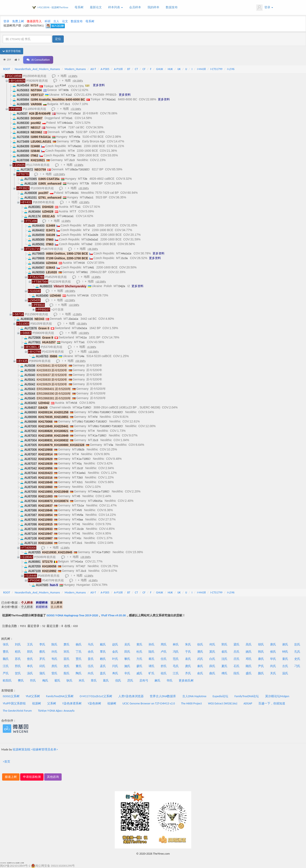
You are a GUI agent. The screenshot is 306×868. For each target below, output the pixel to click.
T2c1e (80, 506)
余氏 (91, 652)
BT (129, 69)
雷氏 (54, 673)
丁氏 (79, 652)
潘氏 (200, 652)
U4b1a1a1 (68, 216)
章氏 (94, 681)
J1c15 (91, 226)
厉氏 (130, 681)
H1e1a (79, 562)
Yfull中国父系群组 (14, 703)
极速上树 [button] (11, 777)
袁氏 (188, 659)
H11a (84, 338)
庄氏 (237, 659)
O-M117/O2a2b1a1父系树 (96, 696)
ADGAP (248, 703)
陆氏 (152, 652)
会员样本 (135, 7)
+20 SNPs (84, 188)
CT (136, 69)
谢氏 (285, 644)
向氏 (91, 673)
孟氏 (103, 666)
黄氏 (139, 644)
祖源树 (37, 703)
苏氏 (18, 659)
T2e (73, 156)
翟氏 (57, 681)
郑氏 (30, 652)
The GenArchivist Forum (17, 711)
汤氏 (30, 673)
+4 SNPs (73, 76)
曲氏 (212, 673)
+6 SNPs (92, 347)
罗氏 (42, 659)
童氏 (285, 659)
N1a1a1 (111, 100)
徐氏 (200, 644)
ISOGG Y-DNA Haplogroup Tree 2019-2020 (72, 615)
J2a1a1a (73, 319)
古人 (56, 21)
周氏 (164, 644)
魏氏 (6, 659)
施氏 (127, 666)
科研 (48, 21)
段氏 (237, 673)
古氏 (285, 666)
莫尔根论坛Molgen (277, 696)
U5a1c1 (89, 198)
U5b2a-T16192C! (80, 170)
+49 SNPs (70, 291)
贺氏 (18, 673)
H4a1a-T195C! (101, 492)
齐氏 (188, 673)
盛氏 (249, 673)
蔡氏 (42, 652)
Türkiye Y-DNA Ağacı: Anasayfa (56, 711)
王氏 (30, 644)
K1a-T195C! (84, 408)
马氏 (91, 644)
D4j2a (122, 286)
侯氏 (273, 652)
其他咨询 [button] (53, 777)
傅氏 (224, 673)
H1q (79, 464)
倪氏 (118, 681)
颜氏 (261, 673)
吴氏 (127, 644)
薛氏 (212, 666)
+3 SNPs (79, 165)
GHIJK (160, 69)
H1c (79, 538)
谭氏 (152, 666)
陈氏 (54, 644)
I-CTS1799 (216, 69)
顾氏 (249, 666)
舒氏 (164, 666)
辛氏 (127, 673)
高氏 (249, 644)
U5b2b (70, 132)
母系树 (79, 7)
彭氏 (297, 644)
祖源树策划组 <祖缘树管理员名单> (35, 750)
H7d (95, 417)
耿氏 (69, 681)
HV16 (82, 263)
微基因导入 (34, 21)
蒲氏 (42, 673)
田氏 (127, 652)
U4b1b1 (74, 193)
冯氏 (176, 652)
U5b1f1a (97, 501)
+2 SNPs (66, 221)
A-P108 (118, 69)
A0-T (93, 69)
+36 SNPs (93, 249)
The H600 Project (191, 703)
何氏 (212, 644)
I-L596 (231, 69)
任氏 (164, 659)
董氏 (79, 666)
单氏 (30, 666)
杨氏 (79, 644)
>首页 (6, 762)
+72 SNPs (76, 109)
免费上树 (18, 21)
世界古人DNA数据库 (163, 696)
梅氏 (45, 681)
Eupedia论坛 (220, 696)
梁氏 (237, 644)
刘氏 (18, 644)
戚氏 (139, 673)
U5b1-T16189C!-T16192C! (108, 412)
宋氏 (67, 652)
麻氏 (157, 681)
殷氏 (67, 673)
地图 (64, 76)
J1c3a (124, 258)
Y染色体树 (94, 703)
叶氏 (115, 659)
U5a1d (77, 114)
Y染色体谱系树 (72, 703)
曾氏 (30, 659)
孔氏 (297, 652)
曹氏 (6, 652)
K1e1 (69, 118)
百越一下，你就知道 (272, 703)
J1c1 (67, 104)
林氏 (176, 644)
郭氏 (224, 644)
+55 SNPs (82, 324)
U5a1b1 (77, 146)
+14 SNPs (74, 305)
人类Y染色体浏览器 (131, 696)
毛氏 (176, 666)
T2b (78, 142)
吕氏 (237, 652)
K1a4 (63, 85)
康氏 (261, 659)
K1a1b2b (93, 235)
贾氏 (79, 659)
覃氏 (103, 652)
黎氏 (127, 659)
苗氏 (67, 659)
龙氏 (67, 666)
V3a (111, 445)
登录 (265, 8)
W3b (66, 90)
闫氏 (115, 666)
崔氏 (224, 652)
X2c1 (80, 482)
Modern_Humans (75, 69)
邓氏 (249, 659)
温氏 (285, 673)
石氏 (237, 666)
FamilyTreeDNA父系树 (60, 696)
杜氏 (139, 652)
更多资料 (99, 85)
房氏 (54, 666)
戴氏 (103, 644)
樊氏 (21, 681)
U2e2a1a (82, 328)
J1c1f (80, 468)
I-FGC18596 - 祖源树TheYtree (53, 7)
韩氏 (261, 652)
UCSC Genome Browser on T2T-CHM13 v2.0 (149, 703)
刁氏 (297, 666)
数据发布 (172, 7)
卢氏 (164, 652)
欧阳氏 (7, 681)
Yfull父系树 (33, 696)
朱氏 (188, 644)
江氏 (176, 673)
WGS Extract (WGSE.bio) (223, 703)
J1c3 (72, 160)
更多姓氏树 (186, 681)
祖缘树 (112, 703)
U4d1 (91, 268)
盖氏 (103, 673)
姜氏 (91, 659)
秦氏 (200, 666)
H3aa (80, 520)
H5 (78, 496)
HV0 (79, 510)
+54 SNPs (78, 81)
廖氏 (139, 666)
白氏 (212, 659)
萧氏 (67, 644)
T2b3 (80, 478)
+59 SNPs (81, 361)
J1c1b (80, 529)
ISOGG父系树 (11, 696)
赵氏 (115, 644)
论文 (65, 21)
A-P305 (105, 69)
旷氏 (152, 673)
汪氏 (6, 666)
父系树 (52, 703)
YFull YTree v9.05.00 (113, 615)
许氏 (54, 652)
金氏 (115, 652)
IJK (179, 69)
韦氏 (54, 659)
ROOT (7, 69)
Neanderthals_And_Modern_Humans (37, 69)
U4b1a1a (67, 123)
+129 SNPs (60, 174)
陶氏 (79, 673)
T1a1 (77, 207)
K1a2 (69, 95)
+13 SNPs (70, 300)
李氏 (42, 644)
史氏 (297, 659)
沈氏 (224, 659)
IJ (186, 69)
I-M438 (201, 69)
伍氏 (91, 666)
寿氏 (115, 673)
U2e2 (89, 244)
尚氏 (273, 666)
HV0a (77, 137)
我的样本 (153, 7)
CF (144, 69)
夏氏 (224, 666)
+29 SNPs (86, 557)
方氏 (139, 659)
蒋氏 (152, 659)
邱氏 (42, 666)
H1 (78, 524)
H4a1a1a (126, 254)
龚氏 (188, 666)
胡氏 (261, 644)
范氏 (176, 659)
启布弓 (144, 681)
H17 (83, 566)
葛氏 (106, 681)
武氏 (200, 659)
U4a (82, 356)
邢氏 (18, 666)
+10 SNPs (101, 282)
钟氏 (285, 652)
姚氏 (249, 652)
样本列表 (115, 7)
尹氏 (261, 666)
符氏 (33, 681)
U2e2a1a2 (92, 240)
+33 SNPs (85, 202)
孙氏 (152, 644)
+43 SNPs (84, 333)
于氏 (188, 652)
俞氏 (200, 673)
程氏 (18, 652)
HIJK (170, 69)
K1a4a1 (81, 473)
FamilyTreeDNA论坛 (247, 696)
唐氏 (273, 644)
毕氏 (273, 659)
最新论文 (96, 7)
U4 (64, 128)
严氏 (6, 673)
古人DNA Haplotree (194, 696)
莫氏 (212, 652)
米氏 (82, 681)
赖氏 (103, 659)
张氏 (6, 644)
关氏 (273, 673)
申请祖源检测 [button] (32, 777)
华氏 (170, 681)
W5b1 (84, 272)
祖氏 (164, 673)
